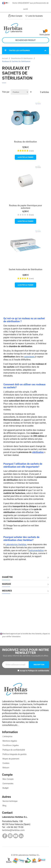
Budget (5, 788)
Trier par (6, 92)
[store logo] (14, 28)
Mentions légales (10, 741)
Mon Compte (8, 779)
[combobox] (26, 40)
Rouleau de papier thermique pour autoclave (25, 207)
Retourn (6, 768)
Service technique (10, 801)
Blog (4, 806)
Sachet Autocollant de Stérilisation (26, 269)
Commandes (8, 784)
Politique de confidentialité (38, 671)
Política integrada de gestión (14, 754)
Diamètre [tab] (7, 577)
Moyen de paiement (11, 759)
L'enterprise (7, 736)
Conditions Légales (10, 745)
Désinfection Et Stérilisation (22, 58)
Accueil (5, 58)
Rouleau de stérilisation (25, 142)
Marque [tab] (7, 584)
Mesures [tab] (7, 591)
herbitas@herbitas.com (13, 830)
